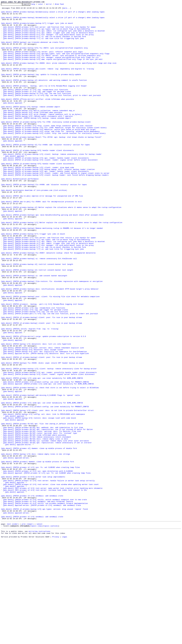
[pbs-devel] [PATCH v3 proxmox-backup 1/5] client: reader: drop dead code (39, 200)
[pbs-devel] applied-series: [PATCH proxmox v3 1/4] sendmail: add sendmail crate (42, 606)
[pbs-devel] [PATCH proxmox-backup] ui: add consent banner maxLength (34, 330)
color (44, 5)
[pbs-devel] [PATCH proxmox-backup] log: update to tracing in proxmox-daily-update (41, 89)
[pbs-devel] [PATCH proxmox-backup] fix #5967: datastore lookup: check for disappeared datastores (48, 303)
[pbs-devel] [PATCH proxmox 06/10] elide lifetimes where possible (35, 522)
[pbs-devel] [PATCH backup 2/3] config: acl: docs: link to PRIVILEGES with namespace (44, 496)
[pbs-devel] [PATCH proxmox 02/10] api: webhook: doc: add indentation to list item (43, 512)
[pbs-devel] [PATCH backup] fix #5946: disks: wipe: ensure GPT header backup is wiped (42, 435)
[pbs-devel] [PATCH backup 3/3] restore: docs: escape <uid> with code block (39, 501)
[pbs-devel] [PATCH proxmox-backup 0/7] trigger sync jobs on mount (33, 280)
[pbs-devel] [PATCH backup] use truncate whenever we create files (33, 50)
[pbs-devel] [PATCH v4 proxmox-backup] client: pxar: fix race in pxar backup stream (41, 387)
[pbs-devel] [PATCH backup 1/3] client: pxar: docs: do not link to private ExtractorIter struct (47, 492)
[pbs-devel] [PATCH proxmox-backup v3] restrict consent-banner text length (37, 317)
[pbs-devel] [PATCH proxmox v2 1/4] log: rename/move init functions (36, 107)
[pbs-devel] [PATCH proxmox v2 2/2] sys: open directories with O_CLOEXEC (38, 565)
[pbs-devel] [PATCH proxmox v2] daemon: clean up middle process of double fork (39, 537)
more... (67, 9)
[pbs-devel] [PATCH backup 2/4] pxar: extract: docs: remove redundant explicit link (43, 417)
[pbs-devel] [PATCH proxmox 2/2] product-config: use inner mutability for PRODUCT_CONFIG (46, 458)
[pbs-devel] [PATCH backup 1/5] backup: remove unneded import (31, 128)
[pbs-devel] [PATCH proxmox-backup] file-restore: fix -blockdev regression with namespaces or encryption (52, 337)
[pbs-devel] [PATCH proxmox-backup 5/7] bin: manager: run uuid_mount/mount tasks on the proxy (48, 41)
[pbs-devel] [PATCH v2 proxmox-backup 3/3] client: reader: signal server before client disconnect (50, 191)
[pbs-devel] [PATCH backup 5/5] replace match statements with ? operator (38, 139)
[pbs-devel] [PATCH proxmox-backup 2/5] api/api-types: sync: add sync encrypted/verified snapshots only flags (56, 64)
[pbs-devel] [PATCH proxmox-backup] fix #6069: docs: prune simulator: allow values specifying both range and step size (59, 75)
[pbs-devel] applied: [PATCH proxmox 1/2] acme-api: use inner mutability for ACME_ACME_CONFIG (48, 460)
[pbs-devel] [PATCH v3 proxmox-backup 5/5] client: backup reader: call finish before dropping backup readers (56, 210)
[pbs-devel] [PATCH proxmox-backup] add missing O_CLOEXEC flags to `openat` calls (40, 474)
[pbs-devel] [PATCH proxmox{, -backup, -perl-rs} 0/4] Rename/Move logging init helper (42, 364)
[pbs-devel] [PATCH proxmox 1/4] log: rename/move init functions (34, 369)
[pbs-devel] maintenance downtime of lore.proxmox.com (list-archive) (34, 228)
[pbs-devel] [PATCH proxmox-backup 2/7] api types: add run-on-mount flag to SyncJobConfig (46, 34)
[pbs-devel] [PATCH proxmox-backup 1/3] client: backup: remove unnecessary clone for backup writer (49, 442)
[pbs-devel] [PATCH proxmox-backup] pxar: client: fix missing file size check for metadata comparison (50, 355)
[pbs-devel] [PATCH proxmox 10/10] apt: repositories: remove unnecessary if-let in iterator (47, 531)
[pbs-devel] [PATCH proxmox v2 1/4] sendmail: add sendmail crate (32, 619)
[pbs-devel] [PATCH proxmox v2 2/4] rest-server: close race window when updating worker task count (51, 581)
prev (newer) (28, 628)
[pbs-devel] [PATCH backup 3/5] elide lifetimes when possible (33, 134)
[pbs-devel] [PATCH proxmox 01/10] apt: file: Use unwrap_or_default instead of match (42, 508)
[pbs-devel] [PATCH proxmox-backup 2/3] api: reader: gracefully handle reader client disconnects (50, 446)
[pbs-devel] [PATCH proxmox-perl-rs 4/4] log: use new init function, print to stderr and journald (50, 376)
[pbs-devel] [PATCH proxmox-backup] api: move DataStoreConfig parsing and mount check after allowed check (52, 257)
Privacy (56, 642)
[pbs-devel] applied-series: (16, 549)
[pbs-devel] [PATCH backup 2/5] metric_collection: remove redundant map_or (39, 132)
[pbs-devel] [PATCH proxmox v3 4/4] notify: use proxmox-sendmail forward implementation (45, 604)
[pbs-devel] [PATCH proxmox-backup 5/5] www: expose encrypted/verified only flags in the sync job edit (53, 71)
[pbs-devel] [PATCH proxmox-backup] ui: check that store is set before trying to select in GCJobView (50, 465)
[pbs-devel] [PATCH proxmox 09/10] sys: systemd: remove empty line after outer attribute (46, 528)
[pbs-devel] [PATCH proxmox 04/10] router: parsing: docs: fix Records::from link (42, 517)
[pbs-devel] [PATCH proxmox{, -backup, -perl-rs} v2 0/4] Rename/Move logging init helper (44, 102)
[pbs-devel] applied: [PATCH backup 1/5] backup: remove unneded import (37, 141)
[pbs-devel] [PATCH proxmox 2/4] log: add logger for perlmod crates (36, 371)
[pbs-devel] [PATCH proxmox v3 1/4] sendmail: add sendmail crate (32, 594)
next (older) (13, 628)
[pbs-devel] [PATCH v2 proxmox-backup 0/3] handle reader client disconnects (37, 180)
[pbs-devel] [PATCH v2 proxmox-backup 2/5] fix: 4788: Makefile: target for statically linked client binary (55, 153)
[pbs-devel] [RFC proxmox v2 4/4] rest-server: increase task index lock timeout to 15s (45, 588)
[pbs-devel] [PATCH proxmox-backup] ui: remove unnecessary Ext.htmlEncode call (39, 310)
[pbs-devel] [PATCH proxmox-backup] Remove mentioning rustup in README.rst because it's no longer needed (52, 273)
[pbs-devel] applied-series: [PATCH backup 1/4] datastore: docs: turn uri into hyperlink (46, 424)
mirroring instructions (39, 636)
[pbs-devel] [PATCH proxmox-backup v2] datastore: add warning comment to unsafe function (44, 96)
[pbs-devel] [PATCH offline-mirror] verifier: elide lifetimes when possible (37, 118)
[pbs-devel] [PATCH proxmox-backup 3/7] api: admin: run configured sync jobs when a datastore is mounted (54, 36)
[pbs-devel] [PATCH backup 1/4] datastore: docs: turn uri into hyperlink (36, 412)
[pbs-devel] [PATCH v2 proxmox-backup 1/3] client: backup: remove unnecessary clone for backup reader (52, 184)
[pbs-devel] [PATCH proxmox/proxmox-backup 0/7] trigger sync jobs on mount (37, 27)
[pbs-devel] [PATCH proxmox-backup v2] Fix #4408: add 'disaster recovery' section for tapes (45, 173)
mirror (53, 5)
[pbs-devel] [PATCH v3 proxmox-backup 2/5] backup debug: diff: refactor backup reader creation (49, 203)
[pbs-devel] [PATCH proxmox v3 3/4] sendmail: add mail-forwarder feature (38, 601)
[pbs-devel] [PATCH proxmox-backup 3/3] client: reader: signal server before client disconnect (49, 449)
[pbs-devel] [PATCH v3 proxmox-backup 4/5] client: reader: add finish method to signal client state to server (56, 207)
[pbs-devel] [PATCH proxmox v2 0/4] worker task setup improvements (33, 572)
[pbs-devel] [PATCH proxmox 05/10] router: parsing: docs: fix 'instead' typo (40, 519)
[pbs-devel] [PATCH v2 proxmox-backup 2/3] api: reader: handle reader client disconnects (46, 189)
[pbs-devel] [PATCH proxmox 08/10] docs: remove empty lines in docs (36, 526)
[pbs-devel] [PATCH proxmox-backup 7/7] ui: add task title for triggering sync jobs (43, 46)
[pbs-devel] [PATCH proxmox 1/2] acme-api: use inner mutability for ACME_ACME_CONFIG (42, 453)
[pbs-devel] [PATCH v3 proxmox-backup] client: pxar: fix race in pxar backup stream (41, 380)
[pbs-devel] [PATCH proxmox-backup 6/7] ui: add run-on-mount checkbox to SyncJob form (44, 43)
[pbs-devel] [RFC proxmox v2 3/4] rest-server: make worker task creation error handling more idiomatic (53, 585)
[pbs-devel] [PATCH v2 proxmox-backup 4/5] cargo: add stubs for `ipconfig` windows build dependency (51, 157)
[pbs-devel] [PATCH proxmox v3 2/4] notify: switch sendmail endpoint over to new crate (45, 599)
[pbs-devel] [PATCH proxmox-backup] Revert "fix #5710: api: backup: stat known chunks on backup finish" (51, 164)
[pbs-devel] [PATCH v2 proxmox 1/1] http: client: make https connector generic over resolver (48, 150)
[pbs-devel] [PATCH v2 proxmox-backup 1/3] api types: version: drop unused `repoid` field (44, 610)
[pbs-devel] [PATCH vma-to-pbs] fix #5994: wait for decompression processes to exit (41, 241)
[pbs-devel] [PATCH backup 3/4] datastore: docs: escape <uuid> (33, 419)
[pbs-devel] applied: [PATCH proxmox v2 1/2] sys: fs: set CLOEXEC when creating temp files (47, 567)
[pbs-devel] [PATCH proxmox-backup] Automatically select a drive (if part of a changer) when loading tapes (53, 14)
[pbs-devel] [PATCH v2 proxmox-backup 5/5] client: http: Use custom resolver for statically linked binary (54, 159)
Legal (65, 642)
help (37, 5)
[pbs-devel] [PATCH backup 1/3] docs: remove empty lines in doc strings (36, 544)
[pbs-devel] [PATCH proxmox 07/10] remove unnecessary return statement (37, 524)
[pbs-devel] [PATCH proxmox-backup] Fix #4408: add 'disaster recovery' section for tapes (44, 221)
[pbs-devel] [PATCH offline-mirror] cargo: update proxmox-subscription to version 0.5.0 (43, 403)
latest (39, 628)
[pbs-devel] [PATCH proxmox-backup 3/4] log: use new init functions (36, 373)
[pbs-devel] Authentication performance (20, 214)
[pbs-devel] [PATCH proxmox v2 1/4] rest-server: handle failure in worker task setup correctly (49, 576)
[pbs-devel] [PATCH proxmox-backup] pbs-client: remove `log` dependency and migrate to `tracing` (48, 82)
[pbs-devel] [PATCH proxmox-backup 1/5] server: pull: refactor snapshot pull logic (43, 61)
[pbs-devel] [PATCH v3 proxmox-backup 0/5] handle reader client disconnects (37, 196)
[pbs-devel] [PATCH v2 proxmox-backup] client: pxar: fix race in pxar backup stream (41, 428)
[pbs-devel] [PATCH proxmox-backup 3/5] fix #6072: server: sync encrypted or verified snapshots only (52, 66)
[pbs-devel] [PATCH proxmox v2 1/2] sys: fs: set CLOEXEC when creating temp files (40, 560)
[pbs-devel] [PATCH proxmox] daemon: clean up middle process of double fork (37, 553)
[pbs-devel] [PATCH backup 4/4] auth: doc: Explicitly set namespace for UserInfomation (45, 421)
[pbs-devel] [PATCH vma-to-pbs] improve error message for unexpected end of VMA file (42, 235)
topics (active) (51, 630)
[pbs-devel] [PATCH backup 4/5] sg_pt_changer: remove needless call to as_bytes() (42, 137)
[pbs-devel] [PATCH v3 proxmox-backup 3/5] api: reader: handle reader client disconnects (46, 205)
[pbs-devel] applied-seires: (18, 533)
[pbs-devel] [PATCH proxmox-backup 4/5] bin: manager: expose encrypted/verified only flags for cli (51, 68)
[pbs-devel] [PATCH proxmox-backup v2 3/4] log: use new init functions (37, 112)
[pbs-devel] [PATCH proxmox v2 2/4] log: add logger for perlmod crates (37, 109)
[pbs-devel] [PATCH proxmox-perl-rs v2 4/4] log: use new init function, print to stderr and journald (52, 114)
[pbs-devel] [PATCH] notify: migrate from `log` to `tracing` (30, 394)
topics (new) (37, 630)
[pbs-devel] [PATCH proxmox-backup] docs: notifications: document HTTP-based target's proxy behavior (50, 346)
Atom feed (63, 5)
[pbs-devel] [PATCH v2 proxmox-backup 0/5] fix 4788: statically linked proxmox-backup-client (46, 146)
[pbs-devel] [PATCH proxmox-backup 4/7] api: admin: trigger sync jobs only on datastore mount (48, 39)
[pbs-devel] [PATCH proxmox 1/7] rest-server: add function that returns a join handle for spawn (49, 32)
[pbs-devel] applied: (13, 123)
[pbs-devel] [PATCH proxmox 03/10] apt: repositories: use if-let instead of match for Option (48, 515)
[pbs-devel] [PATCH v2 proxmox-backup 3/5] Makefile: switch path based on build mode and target (49, 155)
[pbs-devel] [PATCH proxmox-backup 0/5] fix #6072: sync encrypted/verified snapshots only (44, 57)
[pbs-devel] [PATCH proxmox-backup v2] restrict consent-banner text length (37, 323)
